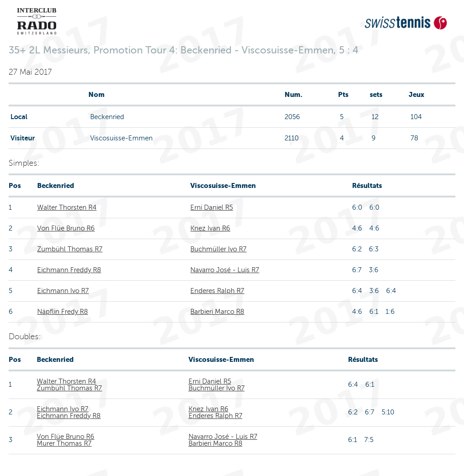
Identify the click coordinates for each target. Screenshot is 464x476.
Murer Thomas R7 (64, 443)
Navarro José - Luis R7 (225, 270)
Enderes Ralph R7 (217, 291)
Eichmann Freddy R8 (69, 270)
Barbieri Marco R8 (217, 312)
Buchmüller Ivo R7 (218, 249)
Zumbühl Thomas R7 (70, 249)
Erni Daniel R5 (212, 207)
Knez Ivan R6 (210, 228)
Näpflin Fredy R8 (63, 312)
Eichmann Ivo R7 (63, 291)
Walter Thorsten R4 (67, 207)
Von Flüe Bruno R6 (66, 228)
